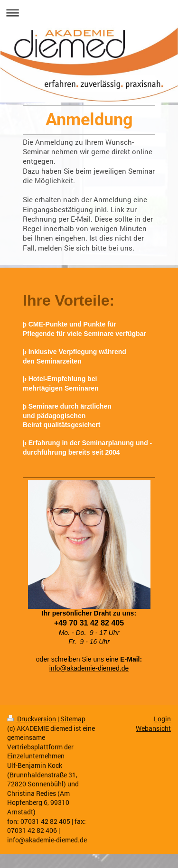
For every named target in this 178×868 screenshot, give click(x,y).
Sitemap (73, 719)
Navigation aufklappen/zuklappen (89, 13)
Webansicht (153, 728)
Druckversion (32, 719)
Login (162, 719)
